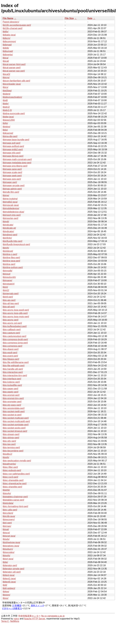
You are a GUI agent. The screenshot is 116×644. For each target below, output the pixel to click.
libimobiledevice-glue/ (13, 212)
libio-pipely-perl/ (11, 392)
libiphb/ (6, 490)
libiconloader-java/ (12, 84)
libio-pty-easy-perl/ (12, 405)
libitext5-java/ (9, 582)
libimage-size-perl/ (12, 179)
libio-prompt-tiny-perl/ (13, 398)
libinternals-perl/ (11, 294)
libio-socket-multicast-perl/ (16, 418)
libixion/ (6, 595)
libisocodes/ (9, 552)
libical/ (6, 61)
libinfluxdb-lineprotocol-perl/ (16, 244)
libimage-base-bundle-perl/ (16, 140)
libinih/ (6, 248)
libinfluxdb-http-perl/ (13, 241)
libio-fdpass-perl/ (11, 359)
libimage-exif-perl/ (12, 143)
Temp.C (5, 621)
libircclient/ (8, 513)
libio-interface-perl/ (12, 379)
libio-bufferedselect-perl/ (15, 326)
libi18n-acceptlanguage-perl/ (17, 25)
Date (90, 18)
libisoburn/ (8, 549)
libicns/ (6, 77)
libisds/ (6, 539)
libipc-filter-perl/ (10, 467)
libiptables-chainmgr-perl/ (15, 497)
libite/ (5, 562)
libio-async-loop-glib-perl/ (15, 313)
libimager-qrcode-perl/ (14, 186)
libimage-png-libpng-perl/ (15, 166)
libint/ (5, 287)
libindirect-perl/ (10, 235)
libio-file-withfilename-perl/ (16, 362)
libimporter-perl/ (10, 218)
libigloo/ (6, 127)
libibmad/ (7, 45)
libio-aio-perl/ (9, 300)
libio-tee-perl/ (9, 444)
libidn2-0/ (7, 110)
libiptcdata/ (8, 503)
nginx (16, 619)
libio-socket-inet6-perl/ (14, 411)
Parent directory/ (11, 22)
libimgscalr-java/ (11, 205)
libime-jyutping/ (10, 199)
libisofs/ (6, 556)
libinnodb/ (8, 271)
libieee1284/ (9, 120)
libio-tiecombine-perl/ (13, 451)
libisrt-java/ (8, 559)
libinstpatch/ (9, 284)
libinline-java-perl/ (11, 261)
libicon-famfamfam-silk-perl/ (16, 81)
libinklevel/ (8, 251)
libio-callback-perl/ (12, 330)
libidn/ (6, 104)
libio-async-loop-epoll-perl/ (16, 310)
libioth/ (6, 457)
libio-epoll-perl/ (10, 353)
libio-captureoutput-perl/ (14, 336)
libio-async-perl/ (11, 320)
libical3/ (6, 74)
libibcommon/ (9, 41)
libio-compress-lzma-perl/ (15, 343)
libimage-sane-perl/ (12, 169)
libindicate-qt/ (9, 228)
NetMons (15, 621)
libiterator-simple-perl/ (14, 569)
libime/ (6, 195)
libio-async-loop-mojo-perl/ (16, 317)
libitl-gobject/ (9, 588)
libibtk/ (6, 48)
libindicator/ (8, 231)
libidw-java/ (8, 117)
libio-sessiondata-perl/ (14, 408)
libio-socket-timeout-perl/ (15, 431)
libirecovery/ (9, 520)
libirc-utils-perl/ (10, 510)
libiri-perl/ (7, 523)
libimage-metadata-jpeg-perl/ (17, 163)
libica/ (6, 58)
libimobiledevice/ (11, 208)
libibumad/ (8, 51)
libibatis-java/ (9, 35)
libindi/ (6, 222)
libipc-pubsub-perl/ (12, 470)
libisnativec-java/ (11, 546)
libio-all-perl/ (9, 307)
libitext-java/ (9, 575)
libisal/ (6, 529)
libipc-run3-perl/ (10, 477)
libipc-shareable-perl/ (13, 480)
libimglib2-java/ (10, 202)
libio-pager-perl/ (10, 389)
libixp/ (6, 598)
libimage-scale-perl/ (12, 172)
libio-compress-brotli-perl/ (15, 339)
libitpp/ (6, 592)
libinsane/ (7, 280)
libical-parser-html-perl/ (14, 64)
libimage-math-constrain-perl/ (17, 159)
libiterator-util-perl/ (12, 572)
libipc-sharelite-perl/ (12, 487)
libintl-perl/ (8, 297)
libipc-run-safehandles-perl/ (16, 474)
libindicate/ (8, 225)
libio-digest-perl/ (11, 349)
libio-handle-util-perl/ (13, 369)
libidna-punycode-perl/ (14, 113)
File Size (69, 18)
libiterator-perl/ (10, 565)
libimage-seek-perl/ (12, 176)
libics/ (5, 87)
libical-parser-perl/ (12, 68)
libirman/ (7, 526)
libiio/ (5, 130)
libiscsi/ (6, 533)
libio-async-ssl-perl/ (12, 323)
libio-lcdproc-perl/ (11, 382)
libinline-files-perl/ (11, 258)
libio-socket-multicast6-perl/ (16, 421)
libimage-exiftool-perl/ (13, 146)
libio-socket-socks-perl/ (14, 428)
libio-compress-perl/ (13, 346)
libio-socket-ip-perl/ (12, 415)
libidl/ (5, 100)
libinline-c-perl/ (10, 254)
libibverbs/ (8, 55)
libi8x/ (6, 32)
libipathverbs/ (9, 464)
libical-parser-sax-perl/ (14, 71)
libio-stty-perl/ (9, 441)
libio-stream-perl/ (11, 434)
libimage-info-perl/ (12, 153)
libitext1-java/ (9, 579)
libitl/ (5, 585)
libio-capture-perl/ (11, 333)
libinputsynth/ (9, 277)
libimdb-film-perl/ (11, 192)
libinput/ (7, 274)
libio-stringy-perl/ (11, 438)
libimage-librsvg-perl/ (13, 156)
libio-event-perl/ (10, 356)
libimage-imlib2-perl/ (13, 149)
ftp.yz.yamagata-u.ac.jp (53, 616)
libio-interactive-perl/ (13, 372)
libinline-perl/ (9, 264)
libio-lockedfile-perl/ (12, 385)
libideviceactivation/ (12, 97)
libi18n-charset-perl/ (13, 28)
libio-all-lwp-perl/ (11, 303)
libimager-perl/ (10, 182)
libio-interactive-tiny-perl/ (15, 375)
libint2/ (6, 290)
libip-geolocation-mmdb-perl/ (17, 461)
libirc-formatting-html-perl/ (15, 506)
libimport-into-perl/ (12, 215)
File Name (8, 18)
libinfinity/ (7, 238)
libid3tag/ (7, 91)
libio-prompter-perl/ (12, 402)
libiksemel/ (8, 133)
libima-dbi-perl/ (10, 136)
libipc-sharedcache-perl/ (15, 483)
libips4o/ (7, 493)
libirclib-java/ (9, 516)
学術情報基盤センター (29, 616)
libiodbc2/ (7, 454)
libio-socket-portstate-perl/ (16, 425)
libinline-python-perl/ (13, 267)
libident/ (7, 94)
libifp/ (5, 123)
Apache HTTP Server (35, 619)
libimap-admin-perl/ (12, 189)
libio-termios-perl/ (11, 447)
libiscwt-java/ (9, 536)
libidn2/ (6, 107)
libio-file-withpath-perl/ (14, 366)
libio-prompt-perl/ (11, 395)
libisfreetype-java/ (11, 542)
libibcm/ (6, 38)
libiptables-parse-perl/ (13, 500)
